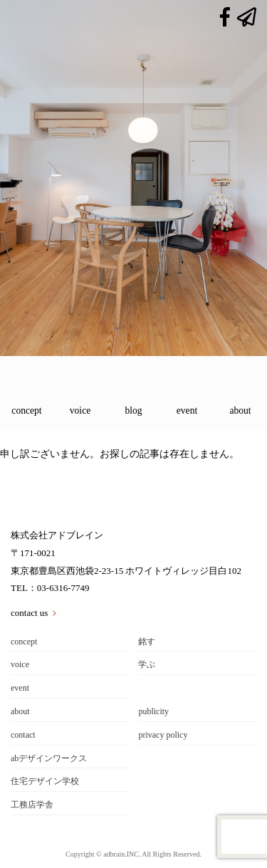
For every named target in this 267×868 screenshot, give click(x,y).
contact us (29, 613)
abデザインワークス (49, 758)
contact (23, 735)
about (240, 411)
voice (80, 411)
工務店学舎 (32, 805)
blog (133, 411)
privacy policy (163, 735)
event (187, 411)
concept (26, 411)
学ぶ (147, 664)
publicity (153, 711)
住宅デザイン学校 (45, 781)
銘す (147, 642)
